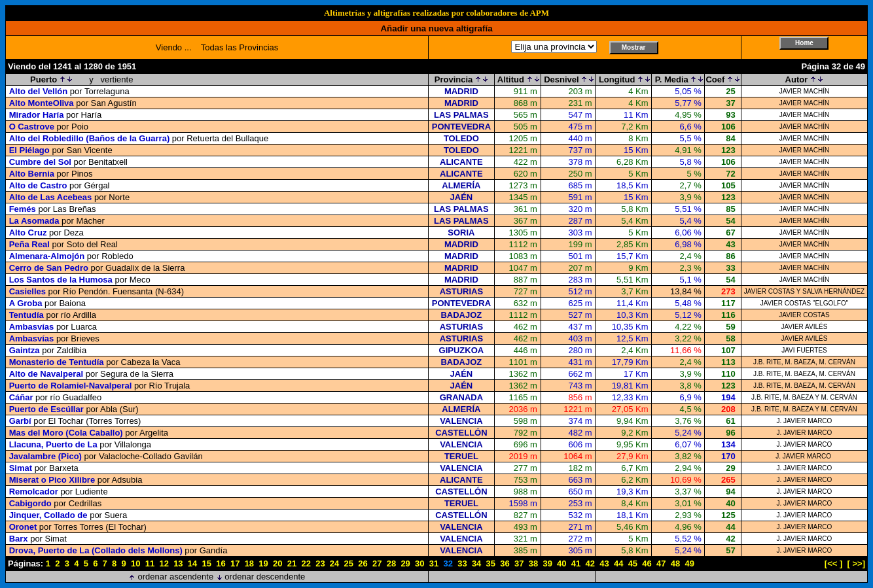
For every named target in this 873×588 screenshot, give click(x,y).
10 (135, 563)
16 (221, 563)
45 (633, 563)
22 (306, 563)
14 (192, 563)
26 (363, 563)
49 (689, 563)
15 (207, 563)
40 (561, 563)
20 (277, 563)
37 (519, 563)
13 (178, 563)
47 (661, 563)
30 (419, 563)
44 (618, 563)
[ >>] (856, 563)
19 (263, 563)
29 (405, 563)
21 (292, 563)
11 (150, 563)
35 (491, 563)
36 (505, 563)
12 (164, 563)
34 (476, 563)
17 (235, 563)
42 (590, 563)
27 (377, 563)
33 (462, 563)
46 (647, 563)
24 (334, 563)
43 (604, 563)
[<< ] (833, 563)
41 (576, 563)
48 (675, 563)
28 (391, 563)
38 (533, 563)
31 (434, 563)
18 (249, 563)
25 (349, 563)
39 (547, 563)
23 (320, 563)
